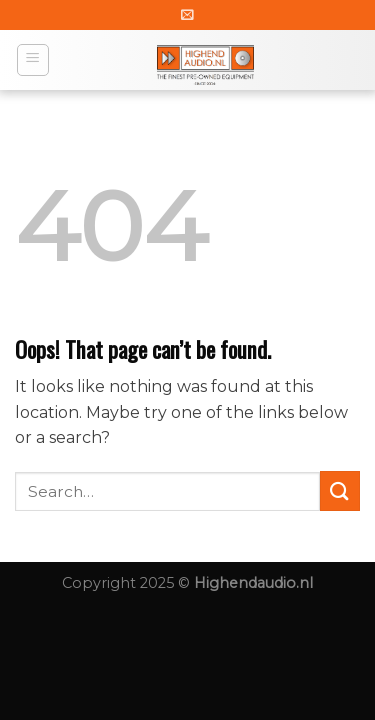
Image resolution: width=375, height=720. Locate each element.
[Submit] (340, 490)
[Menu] (33, 60)
